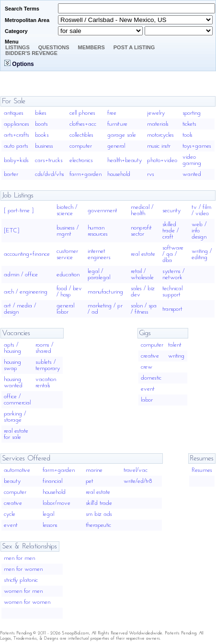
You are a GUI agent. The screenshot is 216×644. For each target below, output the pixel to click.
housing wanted (13, 382)
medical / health (142, 210)
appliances (17, 124)
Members (91, 47)
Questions (54, 47)
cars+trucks (49, 160)
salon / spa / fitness (144, 309)
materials (158, 124)
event (148, 389)
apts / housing (12, 348)
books (42, 135)
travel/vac (136, 470)
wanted (192, 174)
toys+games (197, 146)
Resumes (202, 470)
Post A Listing (134, 47)
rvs (151, 174)
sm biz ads (99, 514)
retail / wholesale (142, 274)
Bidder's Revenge (31, 53)
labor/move (57, 503)
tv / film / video (201, 210)
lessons (50, 525)
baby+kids (16, 160)
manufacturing (105, 292)
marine (94, 470)
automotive (17, 470)
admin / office (21, 275)
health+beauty (125, 160)
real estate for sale (16, 434)
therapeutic (98, 525)
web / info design (199, 231)
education (68, 275)
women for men (23, 591)
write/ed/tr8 (138, 481)
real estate (143, 254)
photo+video (162, 160)
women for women (27, 602)
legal (48, 514)
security (171, 211)
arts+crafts (17, 135)
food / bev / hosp (69, 292)
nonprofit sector (141, 231)
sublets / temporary (48, 365)
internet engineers (99, 254)
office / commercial (17, 400)
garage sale (122, 135)
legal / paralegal (99, 274)
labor (147, 400)
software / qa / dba (173, 254)
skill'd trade (99, 503)
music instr (159, 146)
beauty (12, 481)
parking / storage (15, 417)
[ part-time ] (19, 211)
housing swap (12, 365)
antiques (14, 113)
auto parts (16, 146)
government (102, 211)
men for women (23, 569)
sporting (192, 113)
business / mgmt (68, 231)
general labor (65, 309)
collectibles (81, 135)
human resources (98, 231)
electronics (81, 160)
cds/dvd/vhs (50, 174)
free (112, 113)
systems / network (173, 274)
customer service (67, 254)
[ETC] (11, 231)
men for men (19, 558)
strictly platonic (21, 580)
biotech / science (67, 210)
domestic (151, 378)
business (44, 146)
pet (90, 481)
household (119, 174)
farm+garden (85, 174)
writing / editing (202, 254)
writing (176, 356)
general (116, 146)
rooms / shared (44, 348)
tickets (189, 124)
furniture (117, 124)
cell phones (82, 113)
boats (41, 124)
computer (81, 146)
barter (11, 174)
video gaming (192, 160)
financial (52, 481)
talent (175, 345)
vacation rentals (46, 382)
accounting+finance (27, 254)
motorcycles (160, 135)
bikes (41, 113)
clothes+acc (83, 124)
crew (147, 367)
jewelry (156, 113)
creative (150, 356)
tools (188, 135)
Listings (17, 47)
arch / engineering (26, 292)
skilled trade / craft (171, 231)
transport (172, 309)
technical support (172, 292)
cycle (10, 514)
